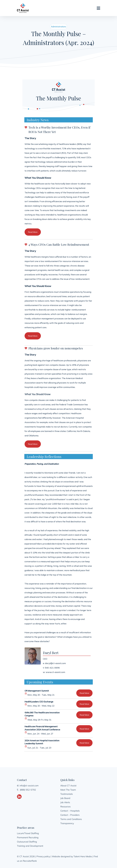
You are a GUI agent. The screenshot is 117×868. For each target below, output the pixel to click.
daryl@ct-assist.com (55, 663)
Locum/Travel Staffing (28, 833)
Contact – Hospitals (70, 811)
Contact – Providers (70, 815)
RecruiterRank (30, 861)
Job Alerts (65, 802)
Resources (65, 806)
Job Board (65, 798)
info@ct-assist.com (29, 785)
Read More (33, 232)
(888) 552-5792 (28, 790)
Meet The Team (68, 790)
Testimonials (67, 794)
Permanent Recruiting (28, 837)
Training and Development (30, 846)
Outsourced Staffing (27, 842)
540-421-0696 (52, 668)
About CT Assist (68, 785)
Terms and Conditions (71, 819)
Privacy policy (43, 856)
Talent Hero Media (83, 856)
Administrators (59, 27)
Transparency (67, 823)
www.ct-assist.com (55, 672)
